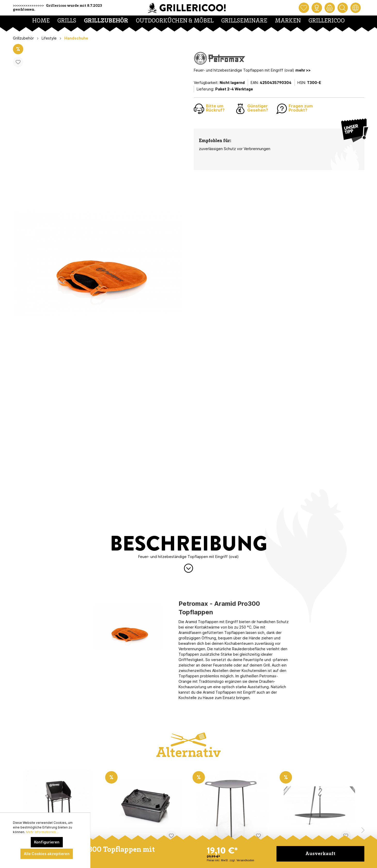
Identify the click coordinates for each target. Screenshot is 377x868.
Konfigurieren (47, 842)
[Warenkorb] (330, 8)
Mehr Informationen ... (42, 832)
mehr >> (303, 70)
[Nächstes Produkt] (363, 830)
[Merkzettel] (304, 8)
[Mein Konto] (317, 8)
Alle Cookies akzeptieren (47, 854)
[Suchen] (343, 8)
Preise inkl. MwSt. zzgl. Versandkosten (230, 860)
